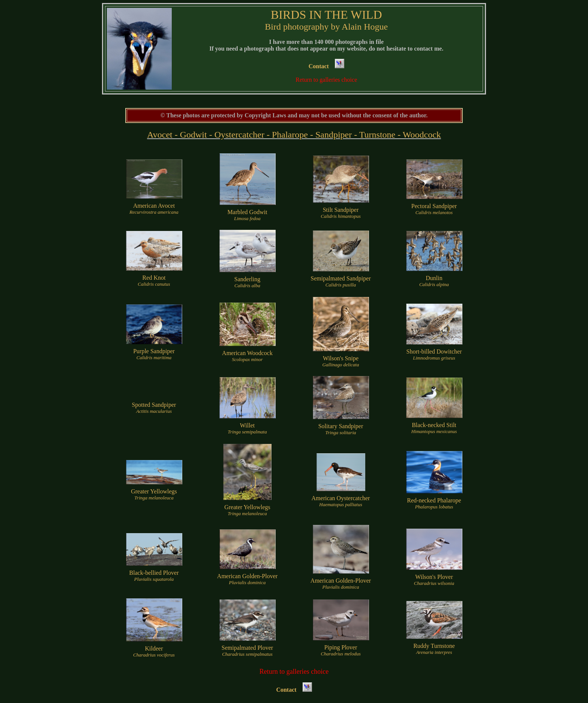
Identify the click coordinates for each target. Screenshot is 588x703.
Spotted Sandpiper (154, 408)
